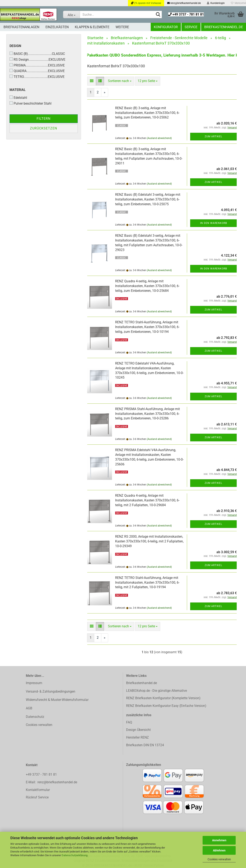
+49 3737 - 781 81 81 (186, 14)
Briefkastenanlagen (21, 27)
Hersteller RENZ (137, 737)
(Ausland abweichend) (159, 138)
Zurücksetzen (44, 128)
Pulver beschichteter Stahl (30, 103)
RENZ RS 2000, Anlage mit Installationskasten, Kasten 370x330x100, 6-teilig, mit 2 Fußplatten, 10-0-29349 (149, 541)
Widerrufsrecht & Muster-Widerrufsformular (57, 700)
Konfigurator (166, 27)
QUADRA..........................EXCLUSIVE (37, 71)
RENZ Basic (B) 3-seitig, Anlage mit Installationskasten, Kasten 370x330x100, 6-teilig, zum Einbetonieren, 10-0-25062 (147, 113)
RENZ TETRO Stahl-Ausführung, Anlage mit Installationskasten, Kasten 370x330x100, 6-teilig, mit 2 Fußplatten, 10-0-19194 (147, 582)
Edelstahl (18, 98)
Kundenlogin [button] (216, 3)
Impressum (34, 683)
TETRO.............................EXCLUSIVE (37, 77)
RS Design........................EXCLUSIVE (37, 59)
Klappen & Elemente (92, 27)
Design (15, 46)
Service (191, 27)
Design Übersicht (138, 730)
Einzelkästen (57, 27)
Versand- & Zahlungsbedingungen (51, 691)
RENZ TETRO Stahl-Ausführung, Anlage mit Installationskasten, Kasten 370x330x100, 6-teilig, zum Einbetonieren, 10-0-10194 (147, 327)
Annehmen (219, 840)
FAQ (129, 722)
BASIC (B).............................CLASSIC (37, 54)
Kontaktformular (38, 790)
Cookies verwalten (219, 859)
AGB (29, 708)
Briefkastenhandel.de (224, 27)
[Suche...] (71, 14)
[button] (92, 81)
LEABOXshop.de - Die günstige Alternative (156, 691)
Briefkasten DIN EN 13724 (145, 745)
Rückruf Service (37, 797)
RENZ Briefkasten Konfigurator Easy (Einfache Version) (166, 706)
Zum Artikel (213, 136)
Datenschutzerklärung (75, 855)
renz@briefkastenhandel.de (184, 3)
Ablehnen (219, 850)
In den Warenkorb (214, 223)
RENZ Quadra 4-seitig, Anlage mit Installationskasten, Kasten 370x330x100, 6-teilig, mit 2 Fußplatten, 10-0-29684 (147, 500)
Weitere (122, 27)
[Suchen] (158, 15)
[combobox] (120, 81)
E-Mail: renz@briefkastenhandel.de (51, 782)
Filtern (44, 119)
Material (18, 90)
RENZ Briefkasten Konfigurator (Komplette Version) (163, 698)
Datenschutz (35, 717)
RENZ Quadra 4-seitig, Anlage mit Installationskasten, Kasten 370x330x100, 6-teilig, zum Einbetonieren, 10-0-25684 (147, 286)
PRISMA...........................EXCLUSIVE (37, 65)
